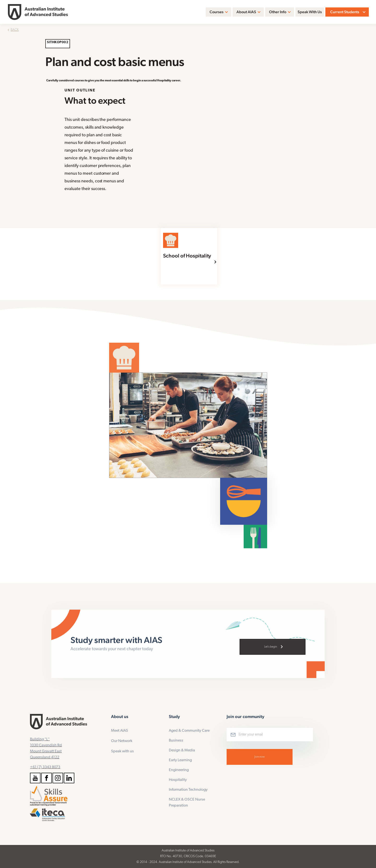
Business (176, 741)
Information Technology (188, 790)
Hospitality (178, 780)
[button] (218, 12)
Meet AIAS (120, 731)
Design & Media (182, 750)
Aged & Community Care (189, 731)
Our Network (122, 741)
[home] (38, 12)
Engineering (179, 770)
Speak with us (122, 751)
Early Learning (180, 760)
